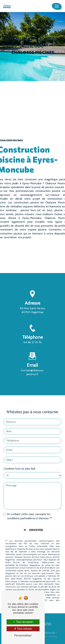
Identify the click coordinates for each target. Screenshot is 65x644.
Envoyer (36, 525)
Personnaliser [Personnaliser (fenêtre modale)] (23, 635)
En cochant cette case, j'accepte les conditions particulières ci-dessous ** (30, 512)
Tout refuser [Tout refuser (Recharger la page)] (23, 629)
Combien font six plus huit (19, 464)
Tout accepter (23, 622)
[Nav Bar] (57, 6)
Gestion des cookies (45, 637)
